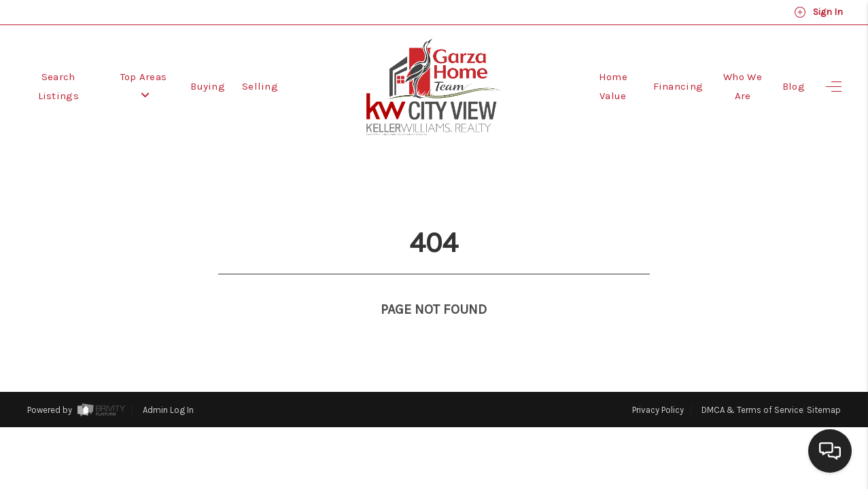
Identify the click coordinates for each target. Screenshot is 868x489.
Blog (794, 86)
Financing (678, 86)
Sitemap (824, 385)
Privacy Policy (658, 385)
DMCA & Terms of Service (752, 385)
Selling (260, 86)
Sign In (818, 12)
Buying (208, 86)
